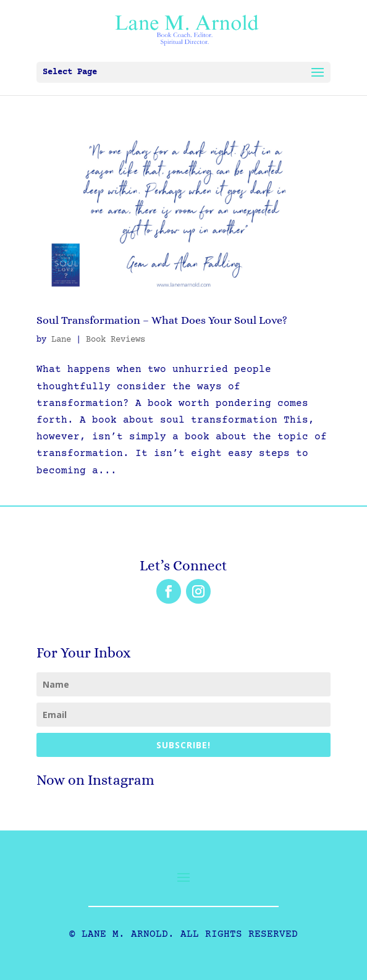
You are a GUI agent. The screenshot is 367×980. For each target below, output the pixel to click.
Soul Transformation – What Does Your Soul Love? (162, 320)
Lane (61, 340)
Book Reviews (116, 340)
